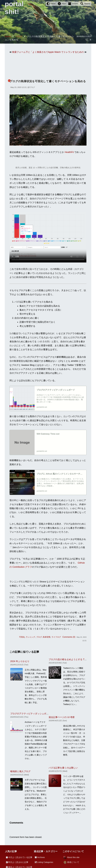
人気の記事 (11, 851)
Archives (75, 4)
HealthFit (69, 152)
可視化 (22, 637)
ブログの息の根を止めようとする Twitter (69, 659)
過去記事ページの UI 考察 (62, 717)
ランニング (30, 637)
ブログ (32, 87)
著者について (73, 862)
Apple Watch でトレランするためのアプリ (66, 52)
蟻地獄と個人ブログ (20, 771)
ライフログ (56, 637)
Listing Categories (45, 862)
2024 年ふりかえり (20, 661)
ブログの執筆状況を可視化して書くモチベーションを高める (48, 81)
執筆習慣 (47, 637)
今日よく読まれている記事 (20, 857)
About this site (73, 857)
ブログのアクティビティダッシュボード (30, 714)
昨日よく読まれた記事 (18, 862)
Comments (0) (69, 637)
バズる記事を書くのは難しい (63, 768)
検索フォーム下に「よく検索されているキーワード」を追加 (30, 52)
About (64, 4)
